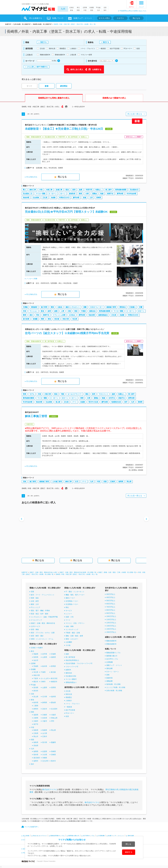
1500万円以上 (111, 632)
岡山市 (36, 736)
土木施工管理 (57, 482)
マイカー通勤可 (71, 679)
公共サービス (36, 626)
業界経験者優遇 (121, 190)
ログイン (132, 7)
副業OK (68, 670)
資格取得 (72, 194)
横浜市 (36, 682)
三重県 (36, 706)
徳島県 (36, 742)
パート (74, 402)
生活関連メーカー (72, 604)
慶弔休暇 (76, 198)
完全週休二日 (28, 194)
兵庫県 (36, 718)
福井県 (53, 697)
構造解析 (34, 307)
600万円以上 (111, 604)
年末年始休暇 (131, 194)
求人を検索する (36, 18)
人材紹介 (69, 701)
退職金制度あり (71, 682)
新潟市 (36, 691)
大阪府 (53, 715)
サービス (69, 611)
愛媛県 (53, 742)
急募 (81, 190)
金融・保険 (70, 626)
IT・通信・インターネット (75, 592)
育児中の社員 (93, 402)
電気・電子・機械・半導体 (40, 611)
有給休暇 (26, 198)
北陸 (105, 7)
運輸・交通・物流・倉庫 (74, 636)
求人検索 (26, 836)
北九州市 (45, 761)
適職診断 (109, 681)
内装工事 (49, 190)
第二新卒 (109, 190)
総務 (56, 311)
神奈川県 (66, 319)
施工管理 (44, 307)
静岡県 (45, 703)
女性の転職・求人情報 (114, 691)
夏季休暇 (120, 194)
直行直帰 (26, 319)
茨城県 (36, 666)
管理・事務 (35, 630)
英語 (76, 311)
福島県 (53, 657)
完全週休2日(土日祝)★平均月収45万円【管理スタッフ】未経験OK (66, 212)
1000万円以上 (111, 616)
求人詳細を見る (32, 177)
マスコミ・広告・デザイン (75, 623)
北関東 (85, 7)
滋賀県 (36, 715)
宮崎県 (53, 755)
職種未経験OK (111, 641)
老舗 (84, 198)
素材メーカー (70, 598)
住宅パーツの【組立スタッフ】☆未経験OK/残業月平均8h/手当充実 (67, 333)
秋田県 (36, 657)
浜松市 (45, 709)
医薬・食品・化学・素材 (40, 614)
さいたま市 (45, 678)
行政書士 (132, 307)
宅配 (62, 394)
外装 (41, 190)
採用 (74, 190)
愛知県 (53, 703)
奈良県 (45, 718)
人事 (62, 311)
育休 (38, 315)
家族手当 (122, 398)
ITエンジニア (36, 607)
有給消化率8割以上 (72, 660)
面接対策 (109, 678)
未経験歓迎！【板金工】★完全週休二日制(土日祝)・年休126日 (64, 129)
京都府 (45, 715)
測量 (85, 307)
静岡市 (36, 709)
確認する (129, 852)
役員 (67, 716)
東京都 (57, 319)
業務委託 (69, 697)
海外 (105, 10)
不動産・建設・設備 (73, 633)
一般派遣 (69, 707)
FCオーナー (70, 713)
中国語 (83, 311)
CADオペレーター (96, 307)
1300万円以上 (111, 626)
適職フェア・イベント (114, 665)
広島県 (112, 482)
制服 (102, 194)
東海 (72, 10)
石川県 (45, 697)
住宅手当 (112, 398)
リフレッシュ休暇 (59, 315)
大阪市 (45, 721)
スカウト (120, 18)
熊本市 (53, 761)
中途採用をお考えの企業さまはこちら (133, 11)
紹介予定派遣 (70, 710)
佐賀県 (45, 751)
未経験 (53, 198)
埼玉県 (75, 319)
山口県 (45, 733)
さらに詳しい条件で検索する (37, 67)
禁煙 (80, 194)
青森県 (36, 654)
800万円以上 (111, 610)
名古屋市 (54, 709)
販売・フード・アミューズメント (43, 595)
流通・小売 (70, 617)
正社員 (45, 198)
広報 (69, 311)
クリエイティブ (36, 620)
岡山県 (129, 482)
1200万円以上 (111, 623)
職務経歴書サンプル (113, 653)
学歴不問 (89, 190)
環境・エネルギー (72, 639)
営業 (24, 394)
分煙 (87, 194)
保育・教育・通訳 (37, 636)
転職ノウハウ (58, 18)
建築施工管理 (111, 307)
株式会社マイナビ (50, 789)
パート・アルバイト (73, 704)
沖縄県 (45, 758)
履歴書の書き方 (112, 656)
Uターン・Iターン (113, 672)
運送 (87, 394)
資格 (108, 675)
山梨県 (45, 688)
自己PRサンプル (112, 659)
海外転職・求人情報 (113, 684)
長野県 (53, 688)
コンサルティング (72, 630)
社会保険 (36, 198)
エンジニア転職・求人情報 (116, 687)
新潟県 (36, 688)
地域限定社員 (116, 402)
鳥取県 (36, 730)
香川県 (45, 742)
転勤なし (99, 190)
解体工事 (33, 190)
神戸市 (36, 724)
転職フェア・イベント (83, 18)
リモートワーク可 (72, 667)
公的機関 (69, 642)
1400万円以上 (111, 629)
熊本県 (36, 755)
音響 (141, 307)
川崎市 (43, 682)
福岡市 (36, 761)
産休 (31, 315)
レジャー (69, 614)
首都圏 (92, 7)
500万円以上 (111, 601)
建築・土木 (35, 604)
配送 (67, 190)
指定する (43, 42)
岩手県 (45, 654)
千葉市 (36, 678)
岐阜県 (36, 703)
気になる (136, 18)
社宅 (77, 482)
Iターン (63, 194)
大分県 (45, 755)
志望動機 (109, 662)
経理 (49, 311)
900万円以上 (111, 613)
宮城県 (53, 654)
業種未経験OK (111, 644)
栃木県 (45, 666)
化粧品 (60, 307)
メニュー (141, 7)
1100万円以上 (111, 620)
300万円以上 (111, 594)
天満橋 (25, 307)
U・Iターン (53, 194)
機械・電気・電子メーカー (75, 595)
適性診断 (109, 668)
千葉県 (43, 672)
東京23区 (54, 678)
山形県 (45, 657)
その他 (68, 645)
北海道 (71, 7)
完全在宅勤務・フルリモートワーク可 (79, 663)
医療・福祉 (35, 598)
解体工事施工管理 (36, 416)
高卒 (126, 402)
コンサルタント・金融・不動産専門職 (44, 617)
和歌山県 (54, 718)
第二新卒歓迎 (70, 657)
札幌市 (40, 648)
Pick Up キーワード (40, 836)
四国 (92, 10)
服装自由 (92, 311)
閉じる (128, 844)
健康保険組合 (103, 315)
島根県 (45, 730)
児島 (24, 482)
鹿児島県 (37, 758)
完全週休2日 (134, 190)
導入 (24, 190)
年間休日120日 (64, 198)
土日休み (72, 315)
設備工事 (59, 190)
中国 (85, 10)
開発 (52, 307)
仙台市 (36, 660)
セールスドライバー (75, 394)
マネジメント (103, 394)
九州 (63, 9)
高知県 (36, 746)
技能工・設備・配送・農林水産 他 (43, 623)
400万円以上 (111, 597)
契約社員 (69, 694)
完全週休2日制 (71, 676)
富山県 (36, 697)
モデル (32, 394)
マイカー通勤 (41, 194)
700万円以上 (111, 607)
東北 (78, 7)
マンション (33, 311)
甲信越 (98, 7)
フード (68, 620)
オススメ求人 (104, 18)
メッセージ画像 (32, 279)
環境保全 (123, 307)
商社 (67, 607)
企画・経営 (35, 601)
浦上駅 (58, 402)
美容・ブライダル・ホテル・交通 (43, 633)
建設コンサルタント (73, 307)
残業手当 (110, 194)
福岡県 (121, 482)
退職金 (94, 194)
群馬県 (53, 666)
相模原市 (54, 682)
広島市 (45, 736)
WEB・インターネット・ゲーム (42, 639)
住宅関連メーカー (72, 601)
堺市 (53, 721)
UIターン (141, 311)
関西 (78, 10)
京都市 (36, 721)
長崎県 (99, 198)
